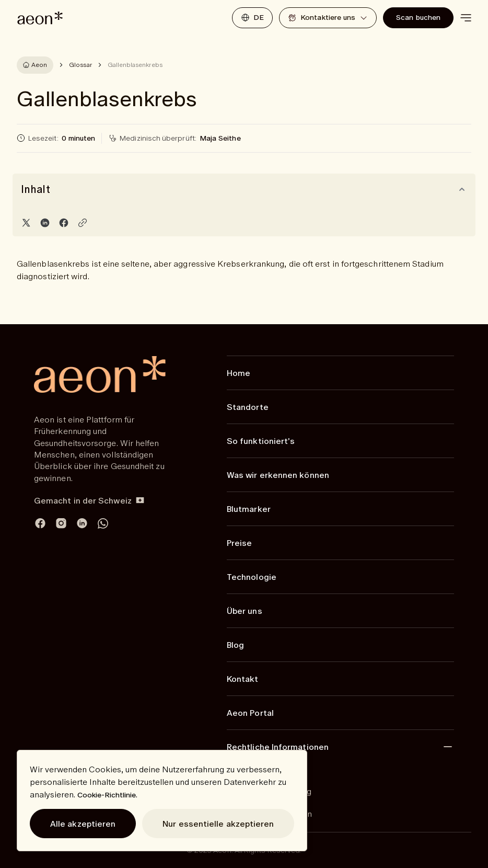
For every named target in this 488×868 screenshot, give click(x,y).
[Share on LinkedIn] (45, 223)
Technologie (252, 577)
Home (239, 373)
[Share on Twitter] (26, 223)
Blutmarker (249, 509)
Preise (239, 543)
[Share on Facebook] (64, 223)
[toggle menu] (466, 18)
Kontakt (243, 679)
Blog (235, 645)
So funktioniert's (261, 441)
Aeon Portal (250, 713)
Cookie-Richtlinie (107, 795)
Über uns (245, 611)
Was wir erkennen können (278, 475)
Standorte (248, 407)
